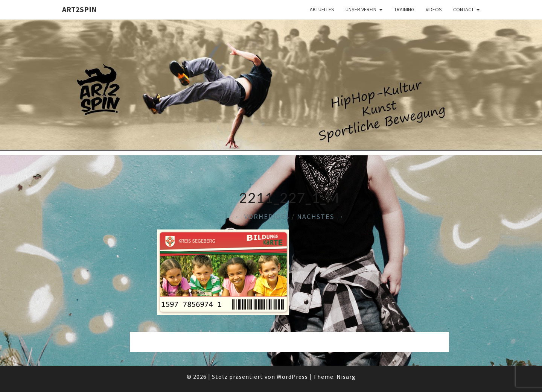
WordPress (292, 377)
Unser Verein (361, 9)
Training (404, 9)
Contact (464, 9)
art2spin (79, 9)
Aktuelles (322, 9)
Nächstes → (320, 217)
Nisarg (346, 377)
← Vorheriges (262, 217)
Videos (434, 9)
